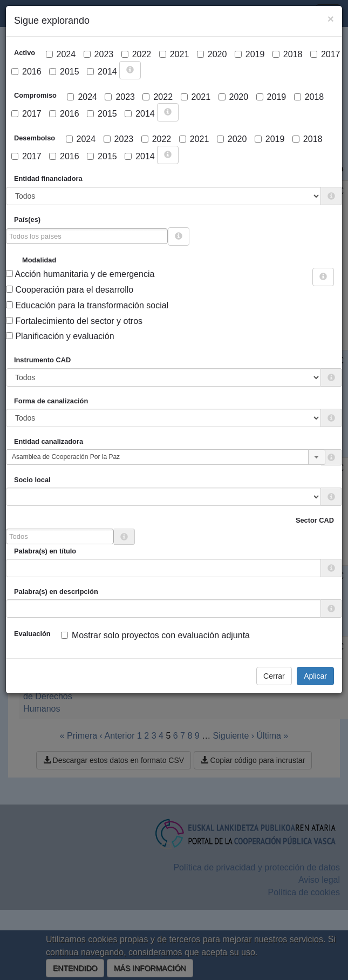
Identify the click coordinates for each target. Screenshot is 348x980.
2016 (26, 72)
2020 (212, 54)
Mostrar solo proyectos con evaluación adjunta (155, 635)
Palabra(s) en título (45, 551)
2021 (174, 54)
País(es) (27, 219)
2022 (137, 54)
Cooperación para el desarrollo (70, 290)
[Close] (331, 19)
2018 (288, 54)
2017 (325, 54)
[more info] (130, 70)
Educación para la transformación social (87, 305)
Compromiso (35, 95)
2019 (250, 54)
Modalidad (39, 260)
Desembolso (35, 138)
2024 (61, 54)
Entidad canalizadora (49, 441)
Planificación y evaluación (60, 336)
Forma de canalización (51, 401)
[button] (317, 457)
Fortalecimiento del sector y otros (74, 321)
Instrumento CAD (42, 360)
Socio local (32, 480)
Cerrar (274, 676)
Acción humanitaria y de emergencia (80, 274)
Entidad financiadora (48, 178)
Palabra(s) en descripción (56, 592)
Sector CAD (315, 520)
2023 (99, 54)
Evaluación (32, 634)
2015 (64, 72)
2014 (102, 72)
